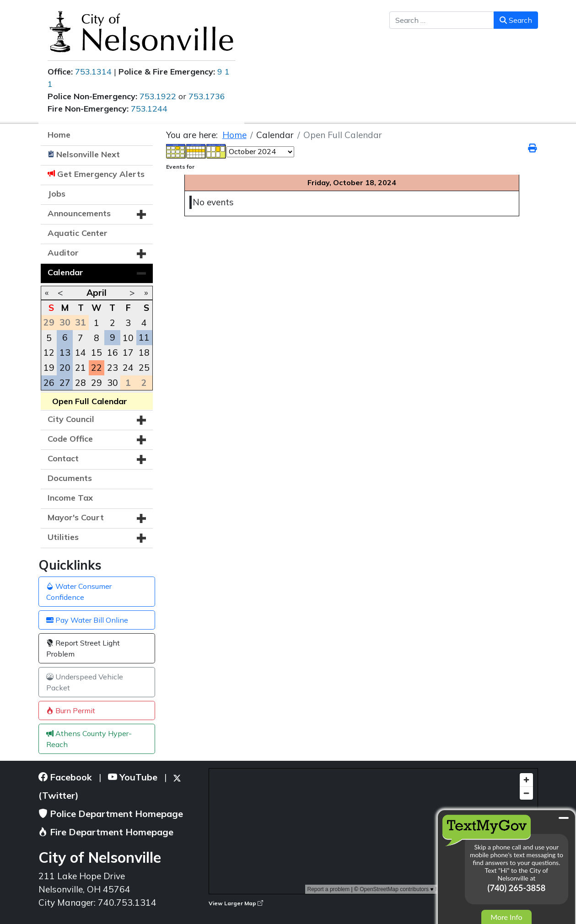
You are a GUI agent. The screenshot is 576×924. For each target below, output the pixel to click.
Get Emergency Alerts (101, 174)
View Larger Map (236, 903)
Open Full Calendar (90, 401)
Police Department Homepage (111, 814)
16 (113, 353)
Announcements (79, 213)
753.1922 (158, 96)
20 (65, 368)
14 (81, 353)
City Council (71, 419)
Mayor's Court (76, 517)
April (97, 293)
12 (49, 353)
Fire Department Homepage (106, 832)
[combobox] (442, 20)
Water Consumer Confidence (79, 592)
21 (81, 368)
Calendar (65, 272)
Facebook (65, 777)
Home (59, 135)
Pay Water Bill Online (87, 620)
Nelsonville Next (88, 154)
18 (144, 353)
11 (144, 337)
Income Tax (70, 498)
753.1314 (93, 72)
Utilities (63, 537)
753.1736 (207, 96)
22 (97, 368)
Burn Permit (71, 710)
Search (516, 20)
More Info (506, 917)
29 (97, 383)
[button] (141, 214)
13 (65, 353)
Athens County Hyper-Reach (89, 739)
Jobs (57, 194)
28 (81, 383)
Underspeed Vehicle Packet (85, 682)
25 (144, 368)
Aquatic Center (78, 233)
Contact (63, 458)
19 (49, 368)
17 (128, 353)
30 (113, 383)
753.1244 (149, 109)
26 (49, 383)
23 (113, 368)
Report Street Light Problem (83, 648)
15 (97, 353)
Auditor (63, 253)
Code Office (70, 439)
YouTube (133, 777)
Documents (70, 478)
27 (65, 383)
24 (128, 368)
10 (128, 338)
